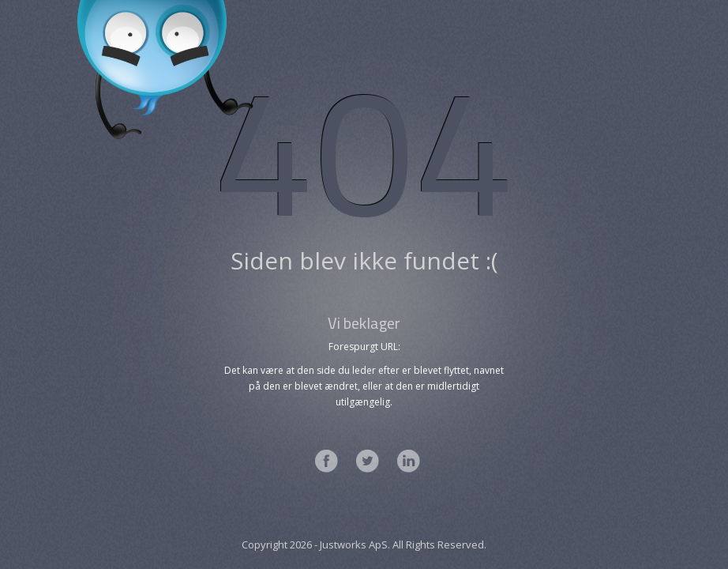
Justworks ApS (354, 545)
